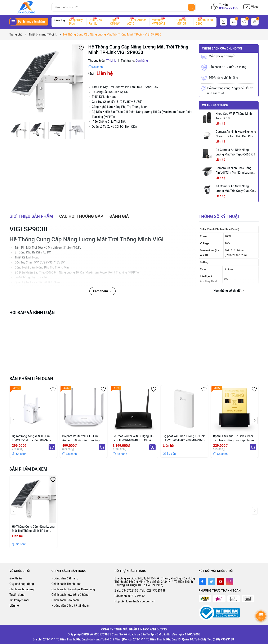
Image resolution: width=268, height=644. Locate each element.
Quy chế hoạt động (22, 584)
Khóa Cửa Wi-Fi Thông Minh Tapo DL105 (234, 116)
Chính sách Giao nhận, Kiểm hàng (73, 589)
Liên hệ (14, 606)
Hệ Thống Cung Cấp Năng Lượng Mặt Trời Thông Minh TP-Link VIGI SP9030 (33, 529)
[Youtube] (221, 581)
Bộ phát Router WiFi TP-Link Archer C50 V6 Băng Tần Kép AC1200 (81, 438)
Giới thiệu (16, 578)
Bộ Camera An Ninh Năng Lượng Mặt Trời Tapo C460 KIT (235, 152)
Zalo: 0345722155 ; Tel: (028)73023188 (140, 591)
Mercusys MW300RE (158, 22)
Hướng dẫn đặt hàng (65, 578)
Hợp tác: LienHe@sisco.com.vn (135, 601)
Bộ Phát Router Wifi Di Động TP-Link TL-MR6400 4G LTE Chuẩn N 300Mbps (134, 438)
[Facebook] (202, 581)
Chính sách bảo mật (22, 589)
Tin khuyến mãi (19, 600)
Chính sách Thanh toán (66, 584)
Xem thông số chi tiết (229, 291)
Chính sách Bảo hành (65, 600)
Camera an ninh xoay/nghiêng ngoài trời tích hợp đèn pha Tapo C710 (236, 134)
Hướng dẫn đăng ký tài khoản (71, 606)
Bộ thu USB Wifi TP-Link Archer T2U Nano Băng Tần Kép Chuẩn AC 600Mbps (233, 438)
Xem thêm (102, 291)
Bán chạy (60, 20)
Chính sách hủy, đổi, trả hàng (70, 595)
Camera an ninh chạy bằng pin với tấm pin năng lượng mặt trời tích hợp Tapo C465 (235, 171)
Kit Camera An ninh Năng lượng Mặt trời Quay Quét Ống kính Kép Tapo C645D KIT (236, 189)
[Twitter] (211, 581)
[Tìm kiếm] (191, 7)
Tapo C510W (115, 22)
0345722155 (229, 8)
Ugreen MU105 (181, 22)
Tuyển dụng (17, 595)
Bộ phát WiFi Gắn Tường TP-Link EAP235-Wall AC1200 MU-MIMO (184, 438)
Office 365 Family (95, 22)
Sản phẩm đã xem (28, 469)
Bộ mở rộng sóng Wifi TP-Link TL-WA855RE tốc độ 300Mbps (32, 438)
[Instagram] (230, 581)
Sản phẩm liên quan (31, 379)
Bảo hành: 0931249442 (130, 596)
